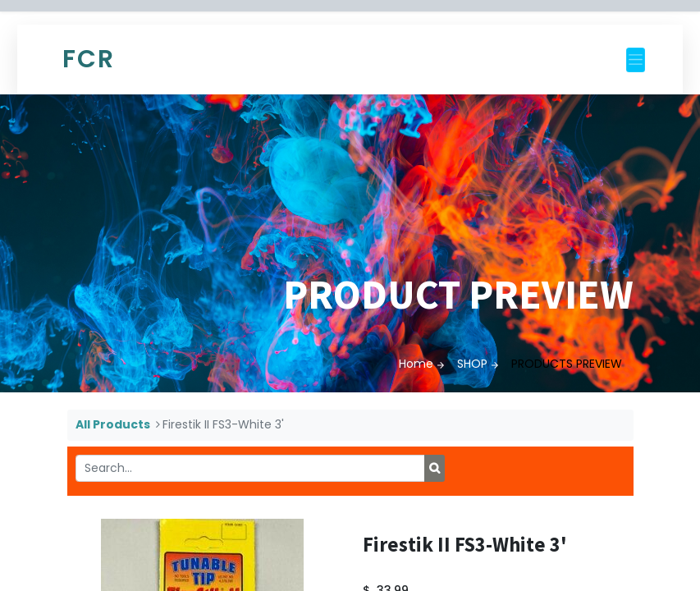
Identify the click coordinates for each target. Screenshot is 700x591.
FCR (89, 59)
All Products (113, 424)
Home (416, 364)
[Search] (435, 469)
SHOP (472, 364)
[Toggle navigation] (636, 60)
